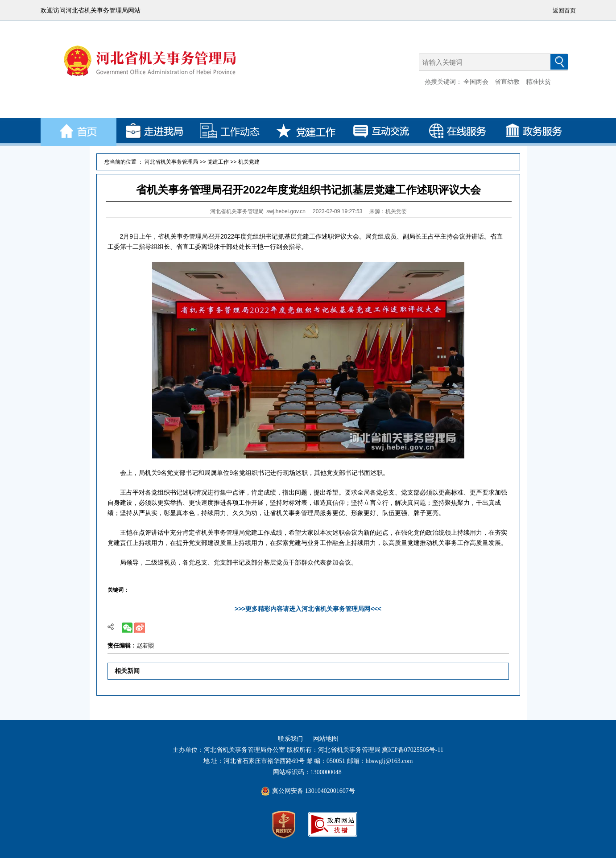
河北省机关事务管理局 (171, 162)
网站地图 (326, 739)
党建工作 (218, 162)
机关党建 (249, 162)
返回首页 (564, 10)
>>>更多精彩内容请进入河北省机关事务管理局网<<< (308, 609)
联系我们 (290, 739)
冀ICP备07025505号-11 (413, 750)
